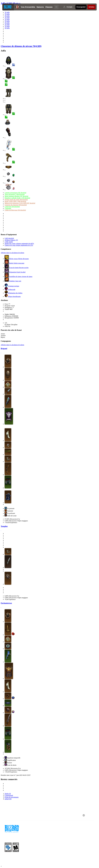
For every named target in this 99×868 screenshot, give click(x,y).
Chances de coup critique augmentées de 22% (19, 245)
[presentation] (8, 7)
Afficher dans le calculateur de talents (12, 253)
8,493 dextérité (9, 238)
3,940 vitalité (9, 242)
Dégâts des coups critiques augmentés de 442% (19, 244)
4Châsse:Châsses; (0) (11, 240)
